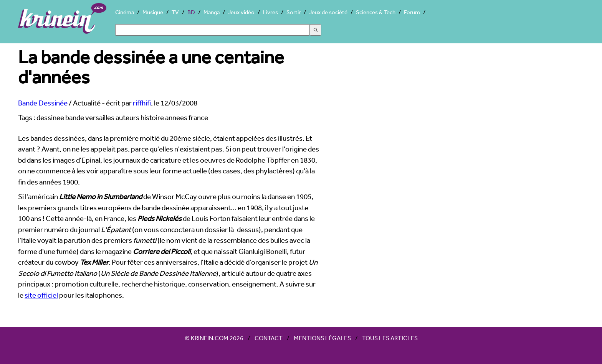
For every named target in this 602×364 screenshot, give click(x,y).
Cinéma (125, 12)
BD (191, 12)
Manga (212, 12)
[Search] (213, 30)
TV (175, 12)
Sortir (294, 12)
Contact (269, 338)
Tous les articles (390, 338)
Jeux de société (328, 12)
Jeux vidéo (241, 12)
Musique (153, 12)
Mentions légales (322, 338)
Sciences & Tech (376, 12)
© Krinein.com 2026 (214, 338)
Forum (412, 12)
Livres (270, 12)
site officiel (41, 295)
